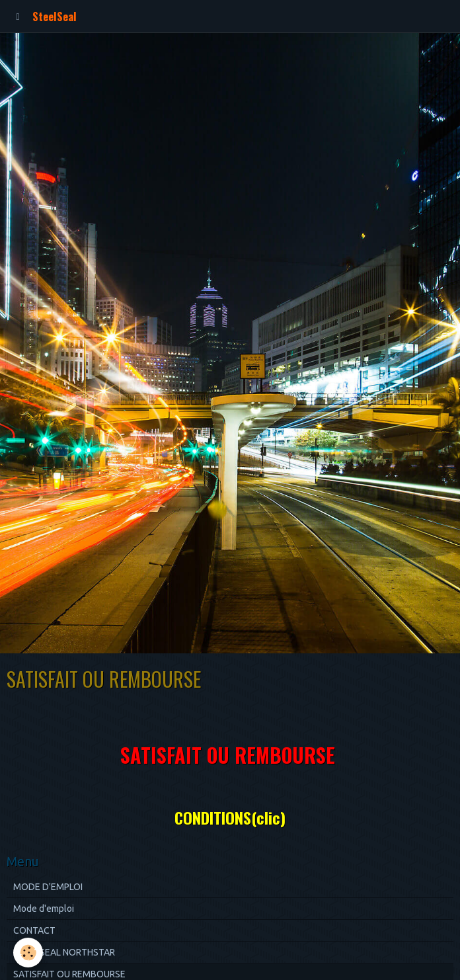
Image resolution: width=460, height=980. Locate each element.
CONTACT (34, 930)
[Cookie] (28, 953)
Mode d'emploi (44, 909)
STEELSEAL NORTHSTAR (64, 952)
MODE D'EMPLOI (48, 887)
